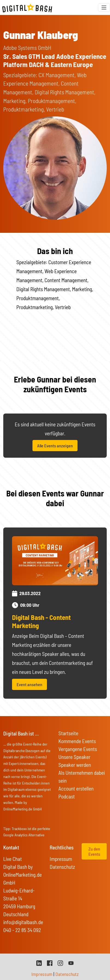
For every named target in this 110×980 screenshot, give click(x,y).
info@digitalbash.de (23, 922)
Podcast (67, 796)
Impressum (61, 859)
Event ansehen (29, 684)
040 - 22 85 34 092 (22, 930)
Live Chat (13, 859)
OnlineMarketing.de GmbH (23, 809)
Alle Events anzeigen (55, 446)
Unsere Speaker (74, 757)
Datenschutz (62, 867)
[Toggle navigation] (104, 7)
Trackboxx (19, 829)
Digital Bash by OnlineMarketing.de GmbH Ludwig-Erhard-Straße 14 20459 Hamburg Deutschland (23, 890)
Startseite (68, 733)
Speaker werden (75, 765)
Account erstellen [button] (76, 788)
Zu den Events (94, 851)
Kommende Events (77, 741)
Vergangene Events (78, 749)
